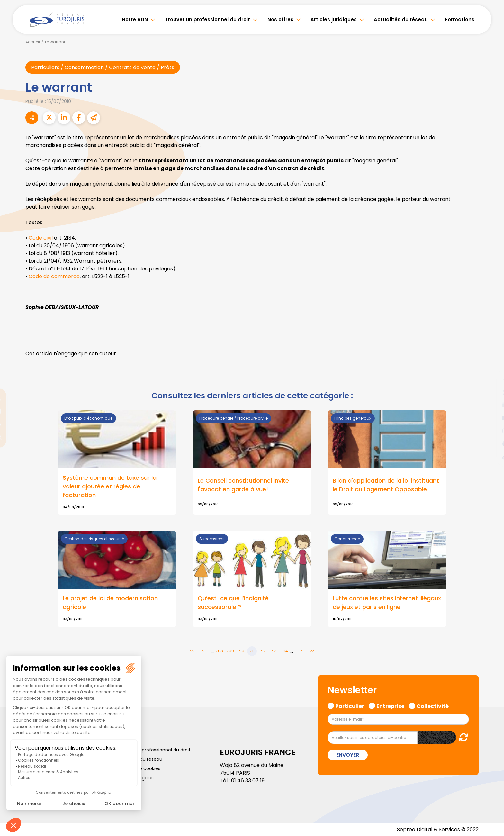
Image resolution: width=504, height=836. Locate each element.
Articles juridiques (334, 19)
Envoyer (348, 755)
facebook (491, 379)
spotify (491, 444)
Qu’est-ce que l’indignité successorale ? (233, 603)
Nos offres (280, 19)
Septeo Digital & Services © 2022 (438, 829)
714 (285, 651)
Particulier (350, 705)
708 (219, 651)
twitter (491, 392)
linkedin (491, 405)
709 (230, 651)
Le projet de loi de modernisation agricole (110, 603)
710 (241, 651)
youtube (491, 418)
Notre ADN (135, 19)
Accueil (33, 42)
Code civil (41, 238)
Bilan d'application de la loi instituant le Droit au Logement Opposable (386, 485)
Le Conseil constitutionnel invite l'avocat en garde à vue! (243, 485)
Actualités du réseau (401, 19)
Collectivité (433, 705)
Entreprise (390, 705)
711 (252, 651)
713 (274, 651)
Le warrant (55, 42)
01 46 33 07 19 (248, 781)
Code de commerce (54, 276)
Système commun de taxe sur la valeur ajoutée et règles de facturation (110, 486)
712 (263, 651)
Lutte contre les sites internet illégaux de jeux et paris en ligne (387, 603)
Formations (460, 19)
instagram (491, 431)
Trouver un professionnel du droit (207, 19)
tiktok (491, 457)
